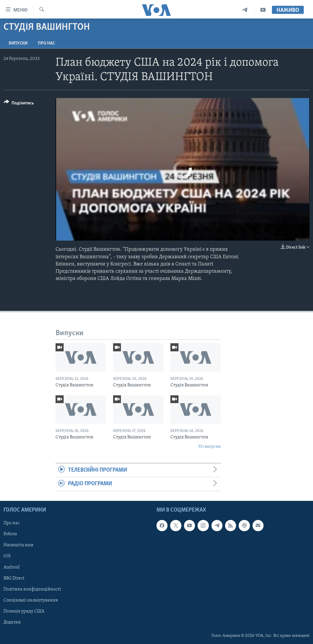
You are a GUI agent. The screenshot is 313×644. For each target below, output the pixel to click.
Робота (10, 534)
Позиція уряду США (24, 611)
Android (12, 567)
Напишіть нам (18, 545)
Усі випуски (209, 447)
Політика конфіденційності (32, 589)
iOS (7, 556)
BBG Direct (14, 578)
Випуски (18, 43)
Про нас (46, 43)
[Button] (19, 104)
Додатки (12, 622)
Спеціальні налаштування (31, 600)
